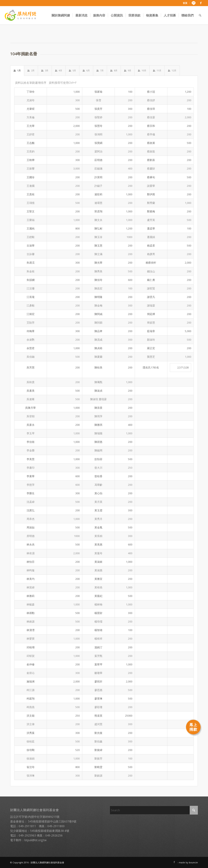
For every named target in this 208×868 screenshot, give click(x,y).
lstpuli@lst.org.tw (35, 840)
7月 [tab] (100, 70)
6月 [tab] (86, 70)
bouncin (193, 862)
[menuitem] (185, 3)
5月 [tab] (72, 70)
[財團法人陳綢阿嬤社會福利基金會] (20, 15)
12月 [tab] (172, 70)
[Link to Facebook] (201, 3)
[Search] (200, 15)
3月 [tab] (45, 70)
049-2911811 (27, 826)
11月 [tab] (157, 70)
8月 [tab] (114, 70)
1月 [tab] (17, 70)
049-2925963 (27, 835)
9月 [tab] (128, 70)
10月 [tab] (142, 70)
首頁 (185, 3)
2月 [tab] (31, 70)
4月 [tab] (59, 70)
